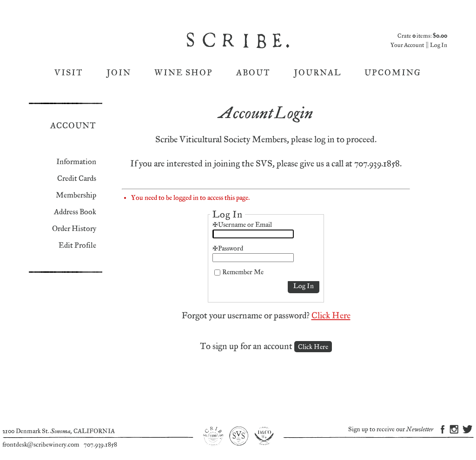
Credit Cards (77, 179)
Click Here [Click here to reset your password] (331, 316)
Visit (69, 73)
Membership (76, 195)
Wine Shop (184, 73)
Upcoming (393, 73)
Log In (439, 45)
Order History (74, 229)
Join (119, 73)
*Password (228, 248)
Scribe (239, 40)
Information (76, 162)
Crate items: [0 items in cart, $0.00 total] (422, 36)
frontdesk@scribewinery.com (41, 445)
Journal (317, 73)
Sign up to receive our (391, 430)
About (253, 73)
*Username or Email (242, 225)
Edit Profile (77, 246)
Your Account (407, 45)
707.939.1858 (100, 445)
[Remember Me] (217, 273)
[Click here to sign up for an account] (313, 347)
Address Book (75, 212)
